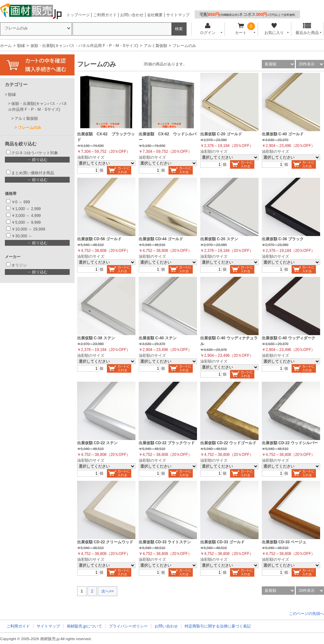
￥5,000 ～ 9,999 (26, 222)
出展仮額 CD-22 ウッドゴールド (228, 443)
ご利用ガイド (105, 15)
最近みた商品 (307, 29)
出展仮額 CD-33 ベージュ (284, 542)
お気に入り (274, 29)
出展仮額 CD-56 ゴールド (99, 239)
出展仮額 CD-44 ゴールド (161, 239)
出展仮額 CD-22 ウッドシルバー (290, 443)
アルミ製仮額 (156, 46)
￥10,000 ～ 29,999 (28, 229)
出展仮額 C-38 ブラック (283, 239)
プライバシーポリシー (128, 626)
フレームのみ (29, 128)
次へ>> (108, 591)
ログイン (208, 29)
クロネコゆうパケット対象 (35, 153)
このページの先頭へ (307, 614)
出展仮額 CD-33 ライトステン (165, 542)
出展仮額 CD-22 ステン (97, 443)
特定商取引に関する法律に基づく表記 (218, 626)
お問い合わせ (132, 15)
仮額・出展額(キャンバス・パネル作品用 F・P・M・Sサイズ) (84, 46)
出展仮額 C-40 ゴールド (283, 134)
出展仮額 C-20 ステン (219, 239)
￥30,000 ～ (22, 236)
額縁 (21, 46)
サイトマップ (178, 15)
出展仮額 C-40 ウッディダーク (289, 338)
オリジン (19, 265)
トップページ (78, 15)
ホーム (6, 46)
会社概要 (155, 15)
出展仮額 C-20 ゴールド (221, 134)
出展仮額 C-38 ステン (96, 338)
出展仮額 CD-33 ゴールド (222, 542)
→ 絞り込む (37, 160)
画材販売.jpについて (84, 626)
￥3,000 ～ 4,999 (26, 216)
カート (241, 29)
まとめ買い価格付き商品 (33, 173)
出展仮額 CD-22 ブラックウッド (167, 443)
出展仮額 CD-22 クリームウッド (105, 542)
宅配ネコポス (247, 14)
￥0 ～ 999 (21, 202)
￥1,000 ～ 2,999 (26, 209)
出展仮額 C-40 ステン (158, 338)
